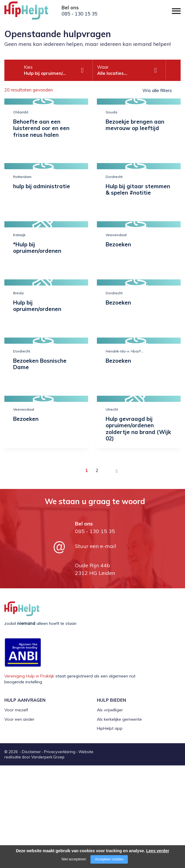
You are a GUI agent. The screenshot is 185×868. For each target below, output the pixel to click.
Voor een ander (19, 719)
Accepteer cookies (109, 859)
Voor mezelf (16, 710)
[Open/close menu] (176, 11)
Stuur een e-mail (96, 546)
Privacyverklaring (60, 752)
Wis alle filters (157, 90)
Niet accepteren (74, 859)
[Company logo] (34, 13)
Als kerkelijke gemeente (119, 719)
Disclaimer (31, 752)
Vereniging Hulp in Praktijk (29, 676)
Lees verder (158, 851)
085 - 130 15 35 (80, 14)
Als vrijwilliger (110, 710)
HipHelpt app (110, 728)
